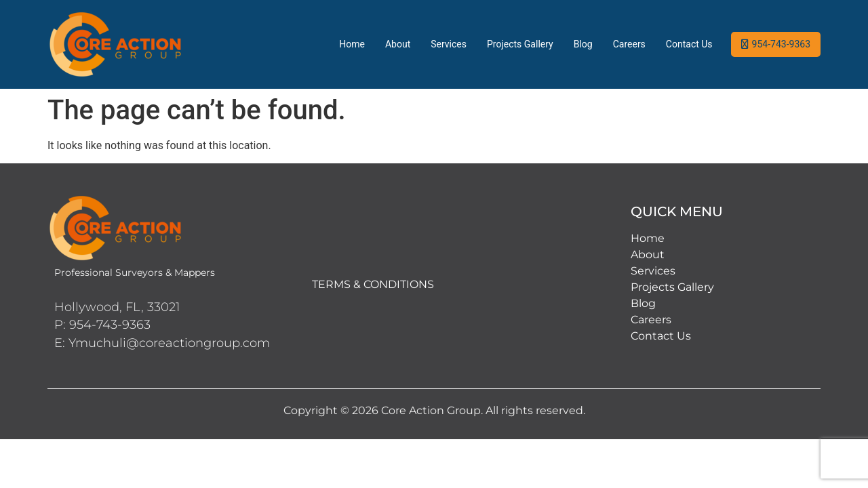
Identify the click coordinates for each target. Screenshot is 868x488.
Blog (583, 44)
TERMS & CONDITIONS (373, 284)
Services (449, 44)
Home (352, 44)
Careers (629, 44)
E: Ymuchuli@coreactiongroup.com (162, 343)
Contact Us (689, 44)
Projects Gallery (520, 44)
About (398, 44)
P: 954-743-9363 (102, 325)
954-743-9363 (781, 44)
